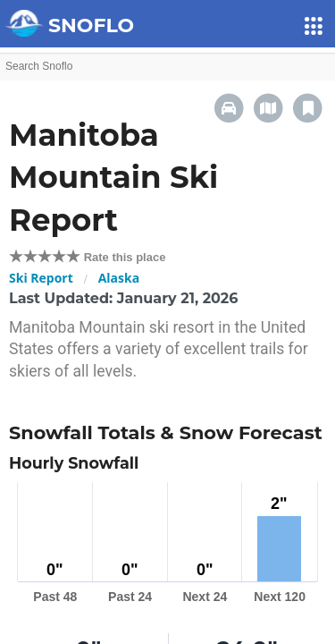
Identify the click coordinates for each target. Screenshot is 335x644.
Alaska (119, 278)
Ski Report (41, 278)
